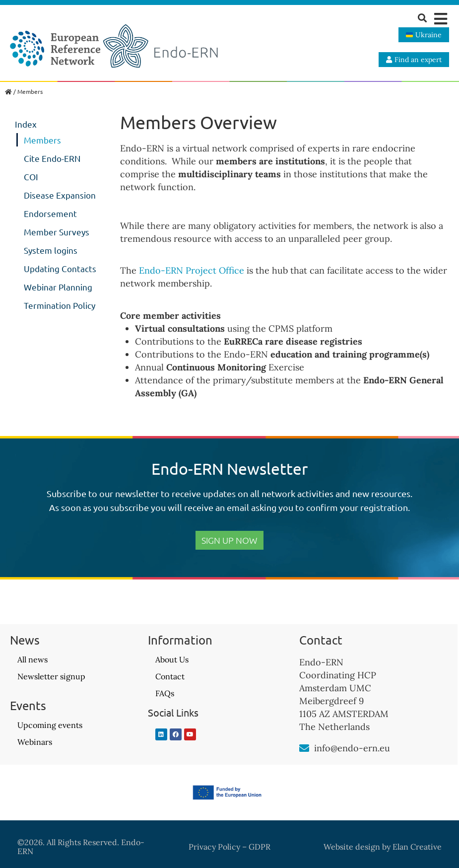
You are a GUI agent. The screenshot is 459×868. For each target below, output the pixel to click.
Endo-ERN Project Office (192, 270)
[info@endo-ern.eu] (304, 748)
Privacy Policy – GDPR (229, 847)
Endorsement (50, 213)
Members (42, 140)
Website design (352, 847)
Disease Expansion (60, 195)
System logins (51, 250)
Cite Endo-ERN (52, 158)
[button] (440, 19)
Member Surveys (57, 232)
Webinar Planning (58, 287)
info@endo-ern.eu (352, 748)
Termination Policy (60, 305)
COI (31, 177)
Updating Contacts (60, 268)
